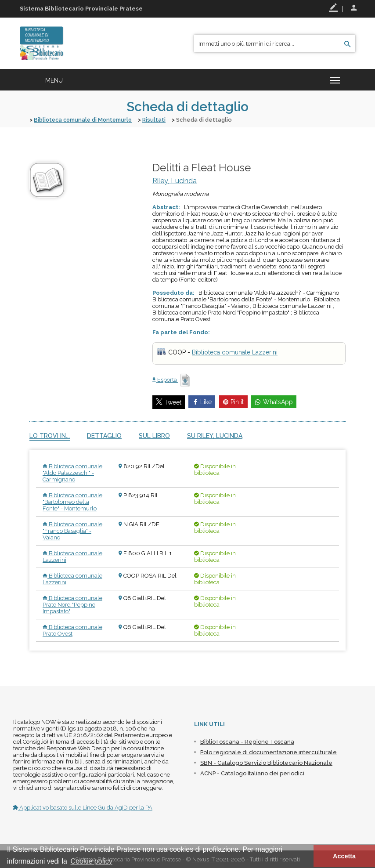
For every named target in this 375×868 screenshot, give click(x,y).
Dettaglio (104, 435)
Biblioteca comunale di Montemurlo (85, 120)
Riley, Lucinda (175, 180)
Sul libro (154, 435)
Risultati (158, 120)
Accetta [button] (344, 856)
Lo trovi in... (50, 435)
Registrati (333, 8)
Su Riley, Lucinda (215, 435)
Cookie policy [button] (92, 861)
